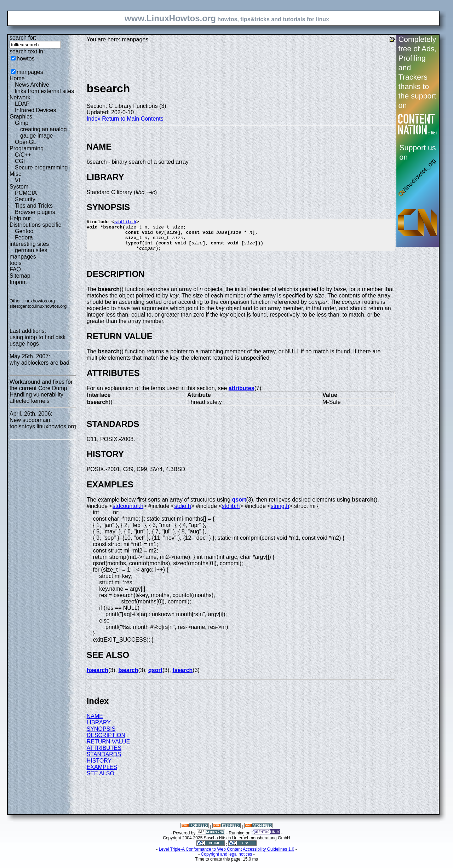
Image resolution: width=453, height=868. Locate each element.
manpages (30, 72)
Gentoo (24, 231)
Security (25, 199)
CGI (20, 161)
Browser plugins (35, 212)
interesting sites (29, 244)
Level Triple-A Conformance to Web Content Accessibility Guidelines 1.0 (227, 856)
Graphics (21, 117)
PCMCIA (26, 193)
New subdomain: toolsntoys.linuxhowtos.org (43, 423)
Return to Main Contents (133, 119)
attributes (242, 395)
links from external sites (44, 91)
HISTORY (99, 767)
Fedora (24, 238)
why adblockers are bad (39, 363)
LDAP (22, 104)
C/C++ (23, 155)
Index (94, 119)
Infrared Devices (36, 110)
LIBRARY (99, 729)
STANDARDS (104, 761)
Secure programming (41, 167)
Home (17, 78)
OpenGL (25, 142)
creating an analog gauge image (44, 132)
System (19, 187)
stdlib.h (125, 222)
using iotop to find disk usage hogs (38, 340)
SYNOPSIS (101, 735)
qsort (239, 506)
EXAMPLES (102, 773)
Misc (15, 174)
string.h (280, 512)
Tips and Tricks (34, 206)
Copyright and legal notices (227, 861)
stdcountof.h (128, 512)
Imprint (18, 282)
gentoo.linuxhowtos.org (44, 306)
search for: (23, 38)
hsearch (98, 676)
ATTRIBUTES (104, 754)
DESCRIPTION (106, 742)
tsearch (182, 676)
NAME (95, 722)
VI (18, 180)
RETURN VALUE (108, 748)
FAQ (15, 269)
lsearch (128, 676)
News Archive (32, 85)
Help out (20, 218)
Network (20, 97)
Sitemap (20, 276)
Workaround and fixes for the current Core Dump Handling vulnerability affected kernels (41, 391)
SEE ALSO (101, 780)
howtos (26, 59)
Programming (27, 148)
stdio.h (182, 512)
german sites (31, 250)
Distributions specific (35, 225)
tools (16, 263)
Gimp (22, 123)
